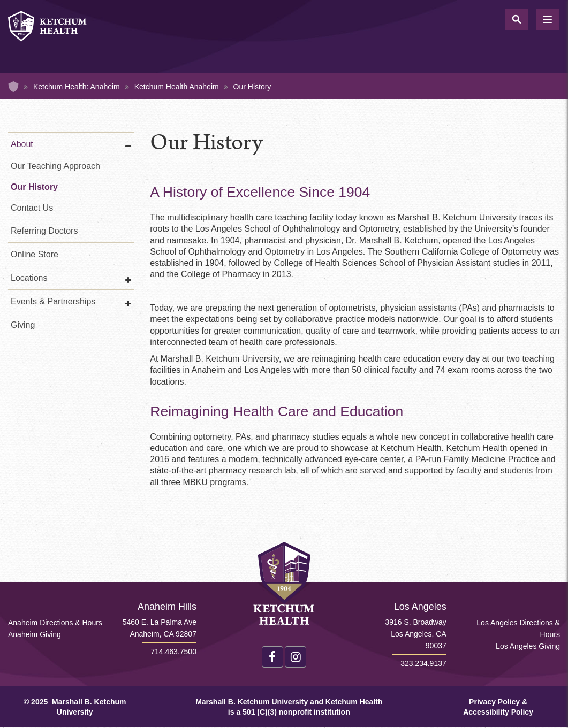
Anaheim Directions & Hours (55, 623)
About (22, 144)
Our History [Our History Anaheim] (34, 187)
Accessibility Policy (498, 712)
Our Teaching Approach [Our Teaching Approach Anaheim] (55, 166)
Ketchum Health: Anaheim (77, 87)
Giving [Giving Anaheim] (23, 325)
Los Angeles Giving (528, 646)
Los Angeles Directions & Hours (518, 629)
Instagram (296, 657)
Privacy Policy (494, 702)
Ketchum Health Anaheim (177, 87)
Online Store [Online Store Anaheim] (35, 254)
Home (13, 87)
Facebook (272, 657)
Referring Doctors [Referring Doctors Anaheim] (44, 231)
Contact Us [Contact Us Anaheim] (32, 208)
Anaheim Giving (35, 634)
